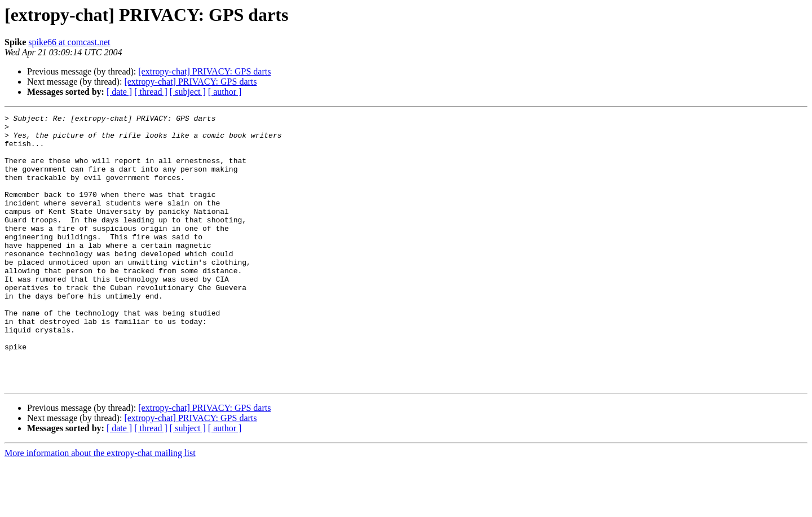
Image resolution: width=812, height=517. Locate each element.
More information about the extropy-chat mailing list (100, 507)
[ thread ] (151, 92)
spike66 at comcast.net (69, 42)
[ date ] (119, 92)
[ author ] (225, 92)
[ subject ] (188, 92)
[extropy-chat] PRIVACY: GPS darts (204, 71)
